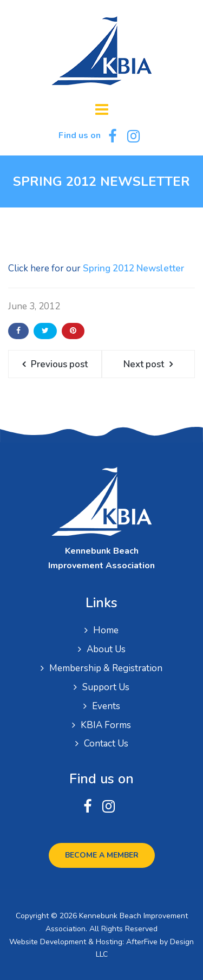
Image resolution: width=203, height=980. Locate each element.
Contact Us (106, 744)
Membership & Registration (106, 668)
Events (106, 706)
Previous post (59, 364)
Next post (144, 364)
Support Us (106, 687)
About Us (106, 649)
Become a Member (102, 855)
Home (106, 630)
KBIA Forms (106, 725)
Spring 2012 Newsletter (133, 268)
